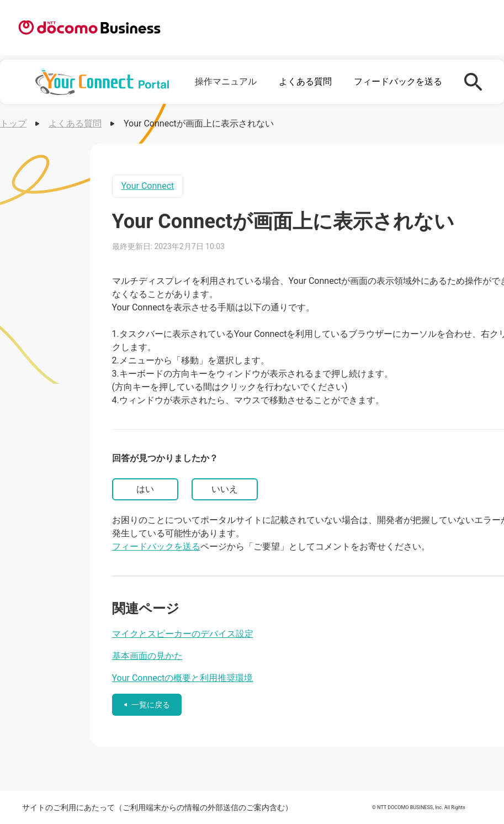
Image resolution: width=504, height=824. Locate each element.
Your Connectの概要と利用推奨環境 (183, 678)
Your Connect (148, 186)
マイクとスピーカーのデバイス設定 (183, 634)
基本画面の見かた (147, 656)
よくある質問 (305, 81)
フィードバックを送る (398, 81)
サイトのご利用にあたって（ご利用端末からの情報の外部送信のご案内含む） (157, 807)
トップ (13, 123)
